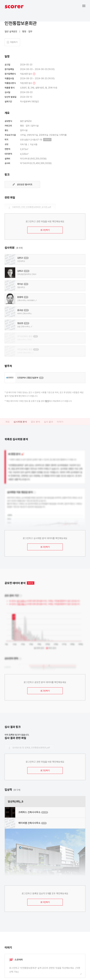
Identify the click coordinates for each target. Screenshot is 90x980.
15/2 (26, 323)
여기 (47, 401)
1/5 (41, 378)
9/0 (26, 310)
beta (31, 583)
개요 (8, 422)
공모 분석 (35, 422)
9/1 (26, 297)
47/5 (27, 271)
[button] (86, 6)
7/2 (26, 284)
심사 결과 (48, 422)
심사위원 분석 (20, 422)
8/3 (26, 258)
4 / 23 (45, 812)
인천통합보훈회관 (21, 23)
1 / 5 (44, 823)
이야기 (60, 422)
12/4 (36, 349)
